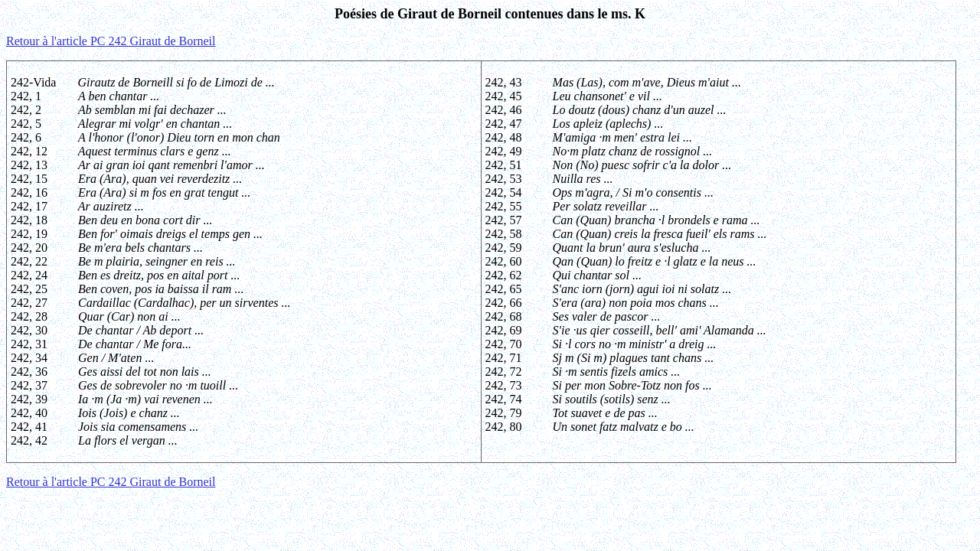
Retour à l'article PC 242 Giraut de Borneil (111, 41)
